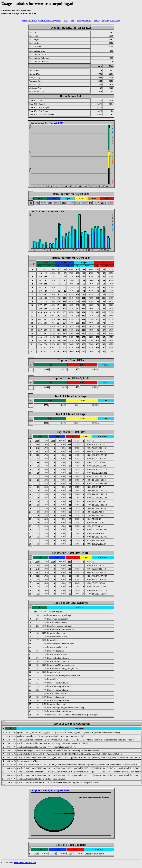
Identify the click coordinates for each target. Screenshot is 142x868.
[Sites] (79, 20)
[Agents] (105, 20)
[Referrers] (87, 20)
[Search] (96, 20)
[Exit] (73, 20)
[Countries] (115, 20)
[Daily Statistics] (30, 20)
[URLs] (59, 20)
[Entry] (66, 20)
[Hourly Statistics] (46, 20)
